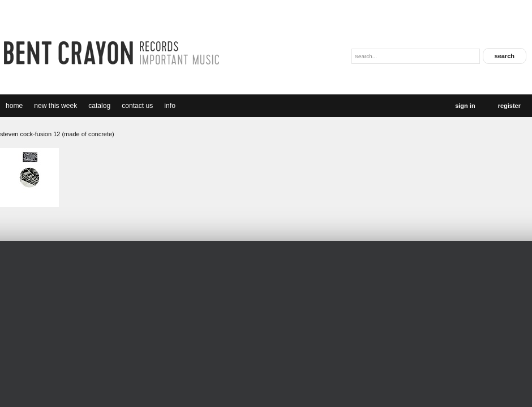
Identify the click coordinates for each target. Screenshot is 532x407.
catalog (99, 106)
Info (170, 106)
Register (509, 106)
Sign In (465, 106)
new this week (55, 106)
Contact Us (137, 106)
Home (14, 106)
